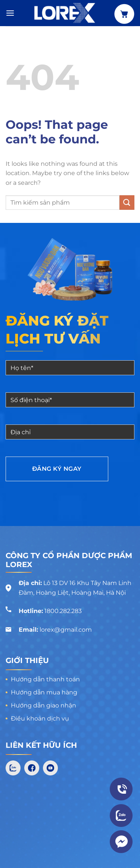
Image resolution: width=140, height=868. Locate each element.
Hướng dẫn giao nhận (43, 705)
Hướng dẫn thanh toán (45, 679)
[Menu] (10, 13)
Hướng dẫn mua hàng (44, 692)
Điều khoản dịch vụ (40, 718)
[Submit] (127, 203)
